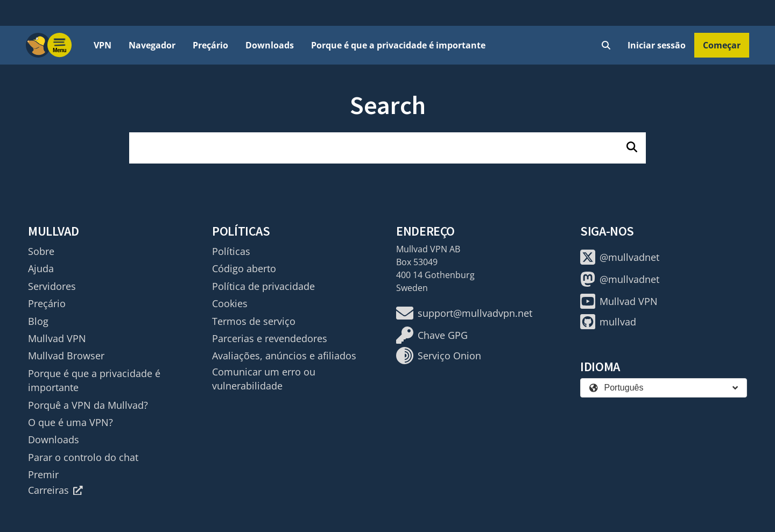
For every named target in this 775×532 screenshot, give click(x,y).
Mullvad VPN (57, 338)
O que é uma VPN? (71, 422)
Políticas (231, 251)
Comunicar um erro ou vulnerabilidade (264, 379)
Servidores (52, 286)
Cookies (230, 303)
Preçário (210, 45)
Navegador (152, 45)
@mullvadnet (620, 257)
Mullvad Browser (66, 356)
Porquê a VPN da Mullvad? (88, 405)
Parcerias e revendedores (270, 338)
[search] (387, 148)
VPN (103, 45)
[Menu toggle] (60, 45)
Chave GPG (432, 335)
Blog (38, 321)
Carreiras (55, 490)
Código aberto (244, 268)
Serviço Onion (439, 356)
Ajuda (41, 268)
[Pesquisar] (632, 148)
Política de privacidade (263, 286)
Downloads (270, 45)
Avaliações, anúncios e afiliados (284, 356)
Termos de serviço (254, 321)
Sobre (41, 251)
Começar (722, 45)
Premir (43, 474)
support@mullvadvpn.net (464, 313)
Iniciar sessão (657, 45)
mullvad (608, 322)
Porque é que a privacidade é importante (398, 45)
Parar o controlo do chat (83, 457)
